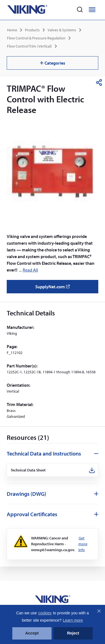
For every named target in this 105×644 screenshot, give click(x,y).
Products (32, 30)
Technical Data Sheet (28, 470)
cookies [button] (45, 613)
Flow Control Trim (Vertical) (29, 46)
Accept (32, 633)
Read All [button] (30, 270)
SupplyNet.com (54, 289)
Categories (53, 63)
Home (12, 30)
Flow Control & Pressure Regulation (36, 38)
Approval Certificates (32, 514)
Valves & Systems (62, 30)
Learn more (73, 620)
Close (99, 611)
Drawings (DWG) (26, 494)
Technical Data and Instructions (44, 453)
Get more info (83, 544)
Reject (73, 633)
